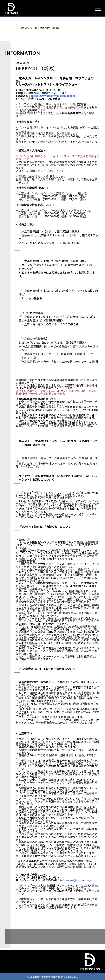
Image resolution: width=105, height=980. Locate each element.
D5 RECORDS (11, 14)
